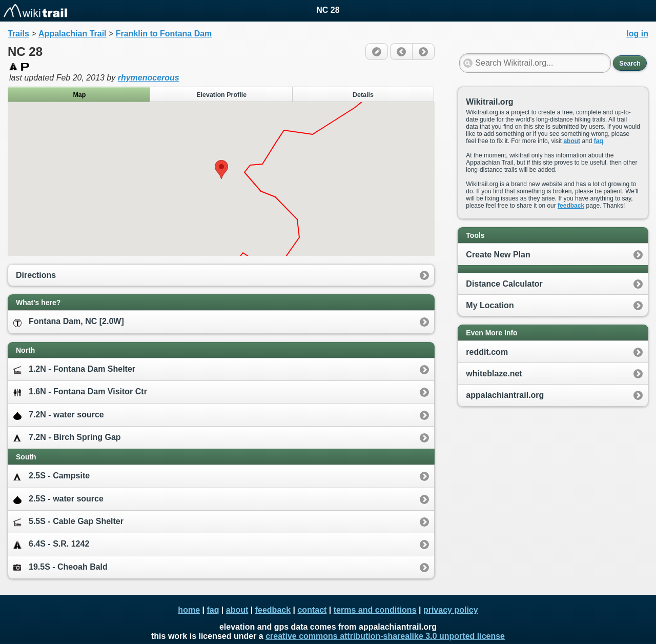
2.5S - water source (58, 499)
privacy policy (451, 610)
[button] (221, 169)
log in (637, 34)
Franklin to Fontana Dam (164, 34)
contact (312, 610)
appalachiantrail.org (505, 395)
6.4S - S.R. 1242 (51, 544)
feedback (571, 206)
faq (599, 141)
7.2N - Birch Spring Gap (67, 438)
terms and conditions (375, 610)
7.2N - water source (59, 415)
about (572, 141)
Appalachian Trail (72, 34)
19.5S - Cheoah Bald (60, 567)
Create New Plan (498, 255)
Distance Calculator (504, 284)
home (189, 610)
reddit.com (487, 352)
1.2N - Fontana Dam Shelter (74, 369)
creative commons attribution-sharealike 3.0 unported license (385, 636)
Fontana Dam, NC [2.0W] (69, 322)
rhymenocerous (149, 78)
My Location (490, 305)
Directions (36, 275)
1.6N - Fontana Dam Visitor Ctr (80, 392)
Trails (18, 34)
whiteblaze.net (494, 374)
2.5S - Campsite (52, 476)
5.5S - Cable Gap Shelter (68, 522)
